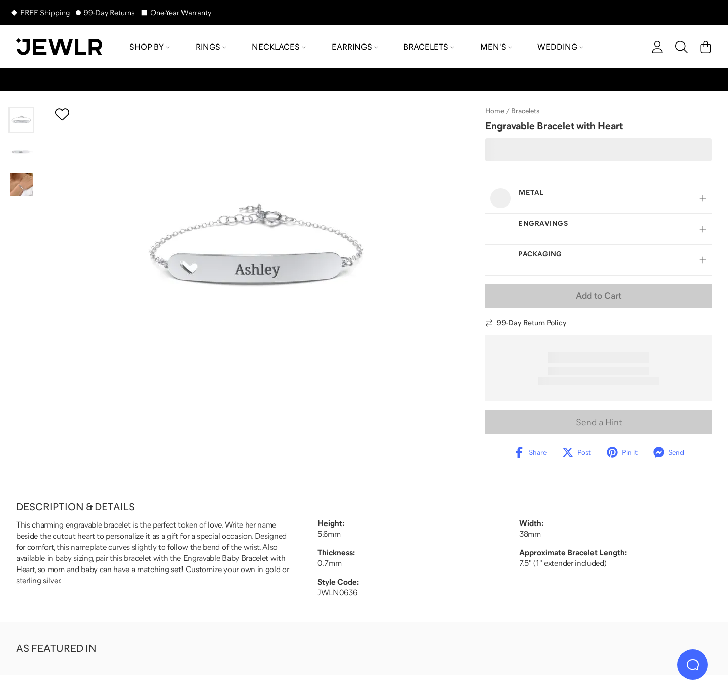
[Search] (681, 47)
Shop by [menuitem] (150, 47)
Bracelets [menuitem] (429, 47)
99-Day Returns (109, 12)
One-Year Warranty (181, 12)
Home (495, 111)
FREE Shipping (45, 12)
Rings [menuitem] (211, 47)
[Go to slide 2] (21, 152)
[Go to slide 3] (21, 185)
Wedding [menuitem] (560, 47)
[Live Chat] (693, 665)
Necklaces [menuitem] (279, 47)
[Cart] (706, 47)
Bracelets (525, 111)
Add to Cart (599, 296)
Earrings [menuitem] (355, 47)
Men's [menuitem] (496, 47)
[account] (657, 47)
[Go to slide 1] (21, 120)
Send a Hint (599, 422)
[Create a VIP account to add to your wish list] (62, 114)
